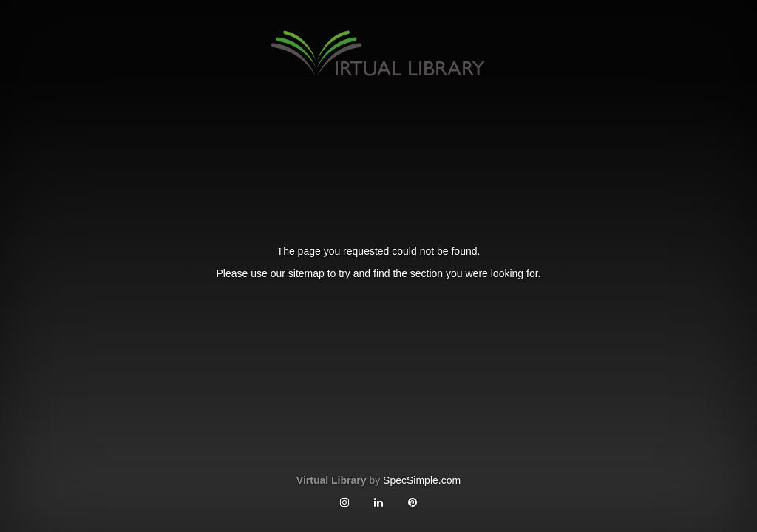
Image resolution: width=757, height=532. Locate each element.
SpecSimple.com (422, 480)
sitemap (306, 273)
